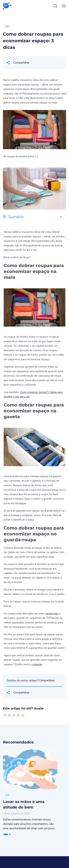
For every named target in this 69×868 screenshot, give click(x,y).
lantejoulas (52, 614)
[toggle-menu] (63, 6)
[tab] (6, 834)
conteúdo (37, 664)
